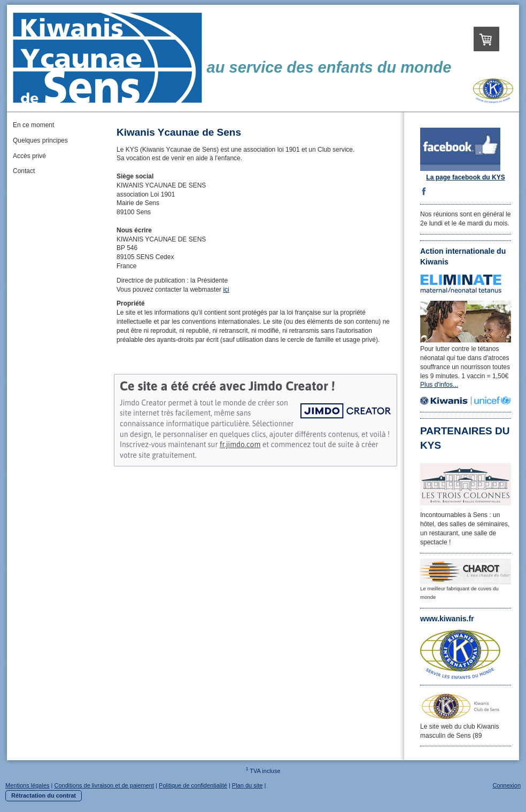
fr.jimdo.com (240, 444)
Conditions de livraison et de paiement (105, 785)
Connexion (506, 785)
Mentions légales (28, 785)
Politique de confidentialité (193, 785)
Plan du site (247, 785)
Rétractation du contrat (44, 795)
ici (226, 290)
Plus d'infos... (439, 385)
